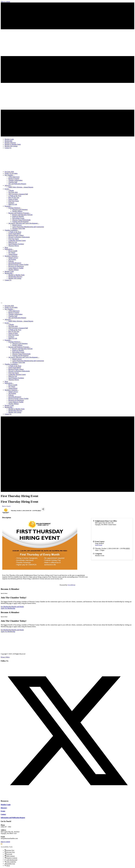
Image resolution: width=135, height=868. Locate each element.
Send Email (99, 545)
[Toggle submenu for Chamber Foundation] (18, 231)
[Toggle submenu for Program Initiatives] (21, 208)
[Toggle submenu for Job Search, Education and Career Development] (38, 224)
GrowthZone (71, 585)
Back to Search (6, 506)
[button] (67, 797)
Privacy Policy (5, 657)
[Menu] (2, 303)
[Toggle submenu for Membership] (13, 274)
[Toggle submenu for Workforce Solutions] (18, 256)
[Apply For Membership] (8, 608)
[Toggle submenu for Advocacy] (12, 186)
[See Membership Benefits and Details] (12, 607)
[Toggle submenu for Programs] (11, 207)
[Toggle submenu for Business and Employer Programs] (30, 213)
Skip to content (5, 2)
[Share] (43, 509)
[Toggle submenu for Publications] (13, 250)
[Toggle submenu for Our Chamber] (14, 176)
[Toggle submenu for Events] (10, 189)
